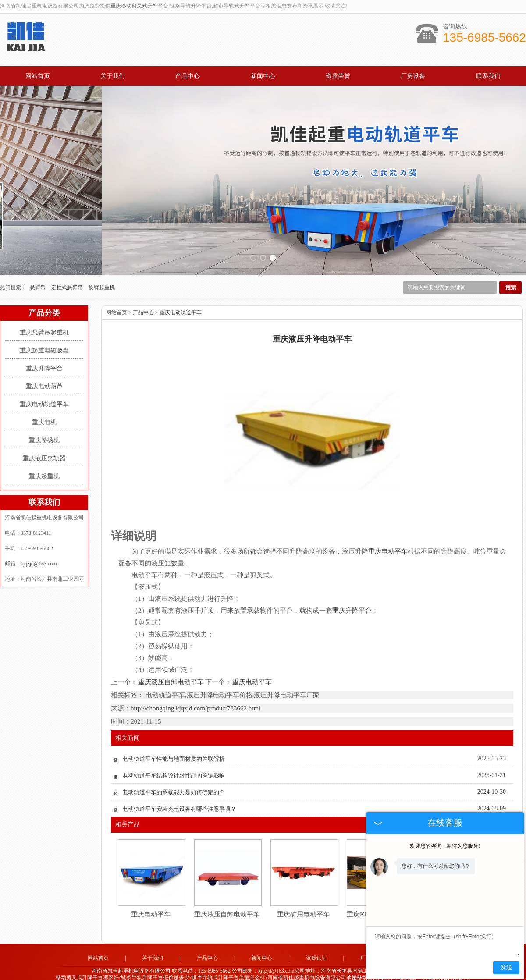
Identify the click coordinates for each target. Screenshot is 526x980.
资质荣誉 (338, 76)
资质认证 (316, 946)
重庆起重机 (44, 464)
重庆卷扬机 (44, 428)
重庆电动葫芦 (44, 374)
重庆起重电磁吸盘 (44, 338)
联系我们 (488, 76)
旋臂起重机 (102, 275)
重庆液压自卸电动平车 (171, 670)
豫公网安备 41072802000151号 (263, 973)
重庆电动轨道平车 (44, 392)
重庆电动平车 (252, 670)
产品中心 (188, 76)
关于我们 (113, 76)
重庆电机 (44, 410)
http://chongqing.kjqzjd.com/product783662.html (195, 696)
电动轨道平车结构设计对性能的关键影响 (174, 763)
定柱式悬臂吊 (68, 275)
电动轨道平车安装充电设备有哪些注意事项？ (179, 797)
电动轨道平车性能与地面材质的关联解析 (174, 747)
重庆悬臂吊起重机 (44, 320)
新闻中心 (263, 76)
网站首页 (38, 76)
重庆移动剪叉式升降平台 (139, 6)
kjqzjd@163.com (39, 551)
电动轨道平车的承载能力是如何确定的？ (174, 780)
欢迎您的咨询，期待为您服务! (445, 846)
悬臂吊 (38, 275)
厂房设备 (413, 76)
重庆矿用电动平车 (303, 902)
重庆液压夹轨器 (44, 446)
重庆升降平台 (44, 356)
